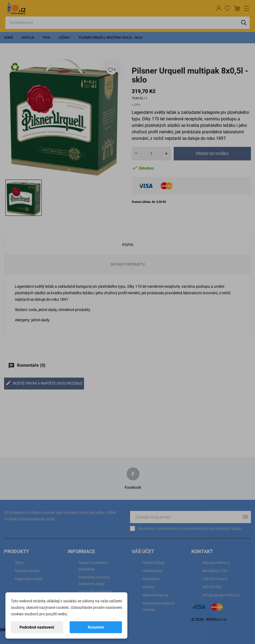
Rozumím (96, 627)
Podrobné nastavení (37, 627)
